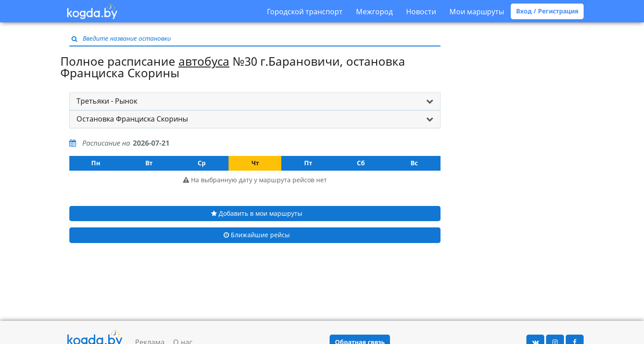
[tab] (255, 101)
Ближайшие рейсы (257, 235)
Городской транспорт (305, 12)
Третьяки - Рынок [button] (107, 101)
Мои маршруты (477, 12)
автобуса (204, 61)
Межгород (374, 12)
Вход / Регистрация (547, 11)
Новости (421, 12)
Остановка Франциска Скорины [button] (132, 119)
